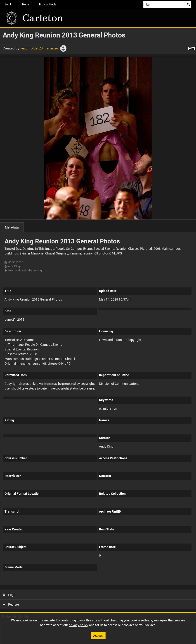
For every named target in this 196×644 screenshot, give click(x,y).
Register (11, 604)
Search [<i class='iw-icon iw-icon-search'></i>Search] (189, 4)
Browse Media (48, 4)
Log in (9, 4)
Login (10, 595)
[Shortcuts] (191, 48)
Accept (98, 636)
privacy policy (79, 625)
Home (26, 4)
